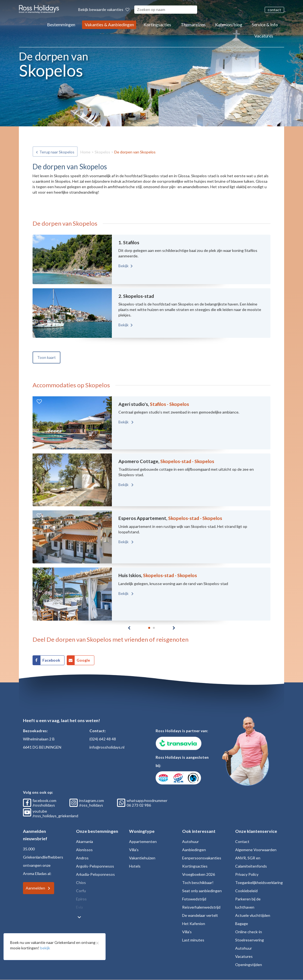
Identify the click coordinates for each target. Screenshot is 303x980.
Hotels (135, 866)
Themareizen (193, 24)
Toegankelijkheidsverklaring (259, 882)
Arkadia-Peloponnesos (95, 874)
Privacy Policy (247, 874)
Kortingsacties (157, 24)
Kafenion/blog (229, 24)
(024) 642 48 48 (103, 739)
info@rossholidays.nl (107, 747)
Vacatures (264, 36)
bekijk (45, 948)
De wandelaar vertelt (200, 915)
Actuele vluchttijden (253, 915)
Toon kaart (46, 357)
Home (85, 152)
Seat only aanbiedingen (202, 891)
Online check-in (249, 932)
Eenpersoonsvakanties (202, 858)
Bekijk (123, 266)
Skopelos (102, 152)
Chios (81, 882)
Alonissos (84, 850)
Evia (79, 907)
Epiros (81, 899)
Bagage (242, 924)
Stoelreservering (250, 940)
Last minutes (193, 940)
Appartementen (143, 841)
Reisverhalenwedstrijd (201, 907)
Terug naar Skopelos (57, 152)
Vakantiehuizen (142, 858)
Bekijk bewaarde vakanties (104, 9)
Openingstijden (249, 965)
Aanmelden (35, 888)
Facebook (51, 660)
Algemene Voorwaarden (256, 850)
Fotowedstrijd (194, 899)
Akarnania (85, 841)
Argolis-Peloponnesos (95, 866)
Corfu (81, 891)
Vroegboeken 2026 (199, 874)
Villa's (134, 850)
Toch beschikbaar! (198, 882)
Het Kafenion (194, 924)
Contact (242, 841)
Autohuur (190, 841)
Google (83, 660)
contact (274, 10)
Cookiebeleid (246, 891)
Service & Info (265, 24)
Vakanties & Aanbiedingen (109, 24)
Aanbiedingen (194, 850)
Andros (82, 858)
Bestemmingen (61, 24)
